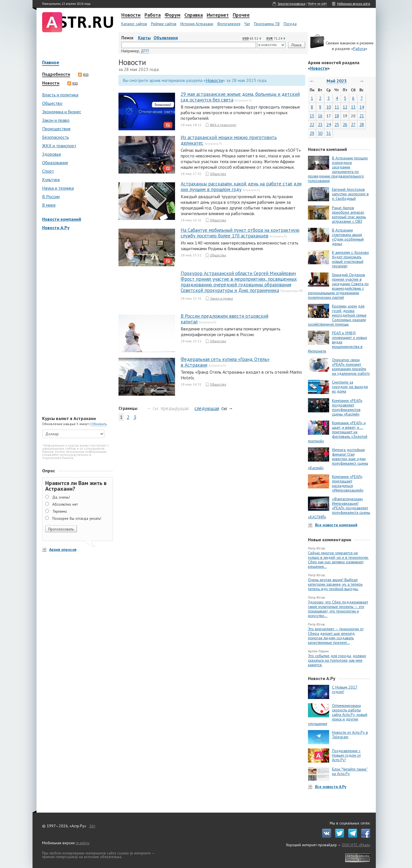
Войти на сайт (318, 4)
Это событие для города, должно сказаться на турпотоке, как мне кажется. (337, 660)
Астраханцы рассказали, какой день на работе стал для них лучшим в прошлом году (241, 187)
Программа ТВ (267, 24)
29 (312, 133)
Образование (55, 163)
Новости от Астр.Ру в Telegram (350, 735)
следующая (207, 408)
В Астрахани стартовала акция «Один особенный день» (348, 237)
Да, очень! (61, 497)
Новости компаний (62, 219)
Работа (153, 15)
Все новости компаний (336, 525)
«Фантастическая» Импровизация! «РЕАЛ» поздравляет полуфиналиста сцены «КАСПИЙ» (339, 508)
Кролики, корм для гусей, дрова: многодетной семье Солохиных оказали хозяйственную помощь (337, 315)
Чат (247, 24)
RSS (83, 75)
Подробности (56, 74)
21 (362, 116)
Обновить (99, 424)
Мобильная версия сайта (354, 4)
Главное (51, 63)
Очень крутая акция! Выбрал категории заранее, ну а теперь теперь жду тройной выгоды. (335, 584)
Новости (131, 15)
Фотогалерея (229, 24)
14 (362, 107)
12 (345, 107)
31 (329, 133)
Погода (290, 24)
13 (353, 107)
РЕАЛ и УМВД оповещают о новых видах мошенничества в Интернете (337, 342)
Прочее (241, 15)
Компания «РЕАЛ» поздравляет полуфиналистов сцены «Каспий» (347, 407)
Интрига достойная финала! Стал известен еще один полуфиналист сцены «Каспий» (338, 459)
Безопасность (56, 137)
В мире (49, 205)
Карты (144, 38)
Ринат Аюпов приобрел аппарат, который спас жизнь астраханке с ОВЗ (349, 215)
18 (337, 116)
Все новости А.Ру (331, 787)
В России (51, 196)
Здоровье (52, 154)
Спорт (48, 171)
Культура (51, 179)
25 (337, 125)
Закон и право (56, 120)
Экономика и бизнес (62, 112)
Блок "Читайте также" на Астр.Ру (350, 771)
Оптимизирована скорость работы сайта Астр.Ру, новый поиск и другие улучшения (338, 715)
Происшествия (56, 129)
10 (329, 107)
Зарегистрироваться (292, 4)
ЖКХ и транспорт (59, 146)
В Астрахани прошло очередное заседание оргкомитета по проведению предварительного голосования (338, 169)
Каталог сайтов (134, 24)
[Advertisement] (76, 324)
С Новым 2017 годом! (345, 689)
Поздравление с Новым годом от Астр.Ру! (346, 755)
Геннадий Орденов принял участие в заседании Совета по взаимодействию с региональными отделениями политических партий (338, 286)
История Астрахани (197, 24)
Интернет (218, 15)
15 (312, 116)
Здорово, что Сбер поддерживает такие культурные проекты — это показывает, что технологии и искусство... (338, 609)
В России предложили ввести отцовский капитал (225, 319)
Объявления (166, 38)
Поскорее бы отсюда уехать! (77, 518)
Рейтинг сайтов (164, 24)
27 (353, 125)
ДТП (145, 51)
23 (320, 125)
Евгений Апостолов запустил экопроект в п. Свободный (350, 194)
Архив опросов (63, 549)
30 (320, 133)
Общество (52, 103)
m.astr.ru (83, 843)
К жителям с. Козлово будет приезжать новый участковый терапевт (350, 259)
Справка (194, 15)
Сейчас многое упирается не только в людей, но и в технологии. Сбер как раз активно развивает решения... (338, 560)
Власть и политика (60, 95)
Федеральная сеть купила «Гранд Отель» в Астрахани (225, 362)
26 (345, 125)
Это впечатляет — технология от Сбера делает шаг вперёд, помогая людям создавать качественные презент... (336, 636)
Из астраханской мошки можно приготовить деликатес (229, 140)
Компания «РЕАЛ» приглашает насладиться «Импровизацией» (348, 483)
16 (320, 116)
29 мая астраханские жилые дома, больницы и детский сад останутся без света (240, 97)
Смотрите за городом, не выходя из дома (350, 387)
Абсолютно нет (65, 504)
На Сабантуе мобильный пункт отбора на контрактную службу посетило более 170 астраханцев (240, 233)
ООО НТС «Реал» (356, 845)
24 (329, 125)
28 (362, 125)
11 (337, 107)
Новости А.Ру (56, 228)
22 (312, 125)
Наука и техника (58, 188)
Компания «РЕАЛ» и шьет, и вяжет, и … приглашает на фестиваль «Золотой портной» (338, 432)
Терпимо (60, 511)
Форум (172, 15)
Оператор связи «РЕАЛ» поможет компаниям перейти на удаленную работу (351, 367)
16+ (92, 826)
